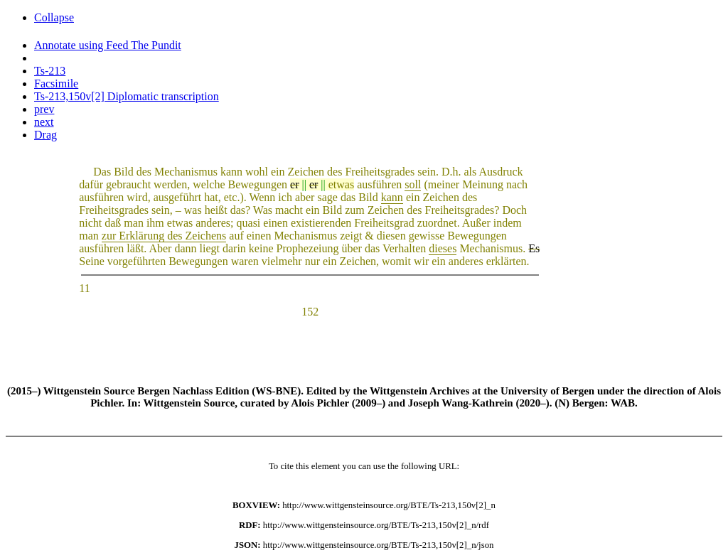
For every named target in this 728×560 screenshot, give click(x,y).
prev (44, 109)
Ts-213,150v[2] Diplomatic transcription (127, 96)
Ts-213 (50, 71)
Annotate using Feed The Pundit (108, 45)
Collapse (54, 17)
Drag (45, 135)
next (44, 122)
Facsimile (56, 84)
